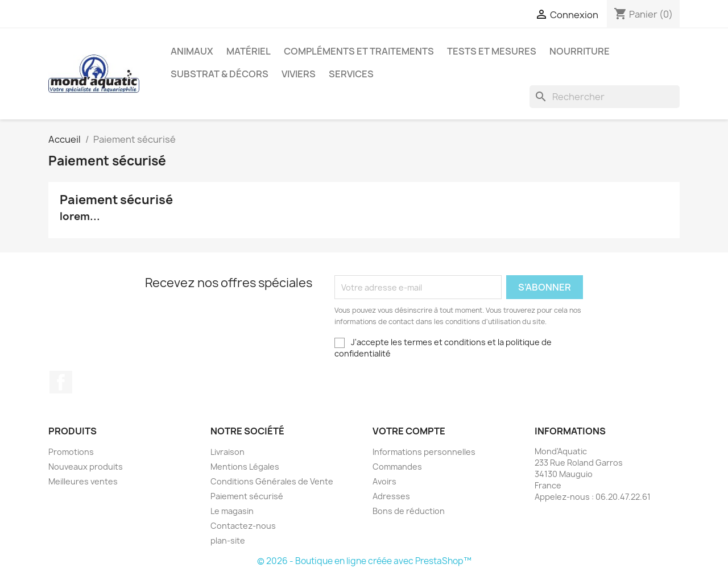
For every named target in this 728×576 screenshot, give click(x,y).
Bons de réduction (409, 511)
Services (351, 74)
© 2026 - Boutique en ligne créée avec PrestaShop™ (364, 561)
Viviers (299, 74)
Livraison (227, 452)
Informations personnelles (424, 452)
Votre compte (409, 431)
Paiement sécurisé (247, 496)
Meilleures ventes (83, 481)
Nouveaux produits (86, 467)
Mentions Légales (245, 467)
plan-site (228, 540)
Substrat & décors (220, 74)
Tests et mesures (492, 51)
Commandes (397, 467)
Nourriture (580, 51)
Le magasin (232, 511)
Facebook (61, 382)
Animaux (192, 51)
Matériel (249, 51)
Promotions (71, 452)
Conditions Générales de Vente (272, 481)
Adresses (391, 496)
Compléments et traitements (359, 51)
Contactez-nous (243, 526)
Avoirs (384, 481)
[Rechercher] (605, 97)
